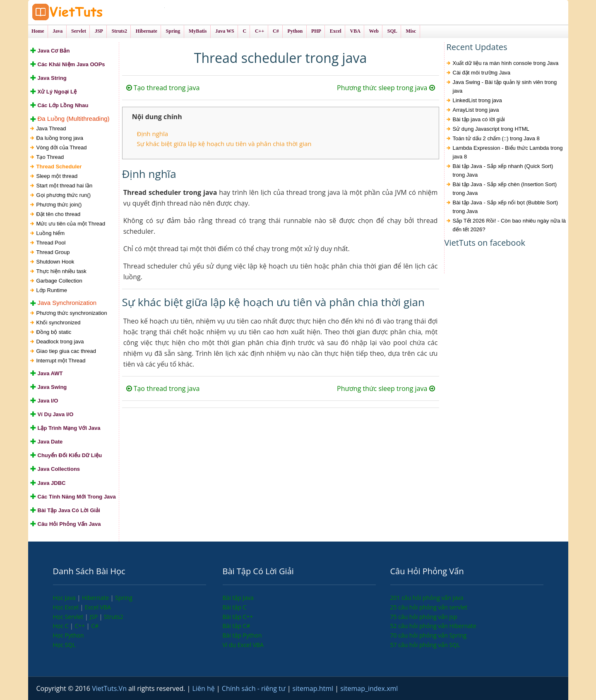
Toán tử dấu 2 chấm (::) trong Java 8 (496, 138)
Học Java (65, 598)
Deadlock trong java (60, 342)
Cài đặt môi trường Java (482, 73)
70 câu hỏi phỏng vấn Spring (429, 635)
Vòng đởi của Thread (62, 147)
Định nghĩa (153, 134)
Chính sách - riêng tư (255, 688)
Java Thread (51, 128)
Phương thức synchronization (72, 313)
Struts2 (114, 617)
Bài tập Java (238, 598)
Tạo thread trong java (163, 88)
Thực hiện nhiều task (61, 271)
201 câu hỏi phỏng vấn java (427, 598)
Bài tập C (235, 607)
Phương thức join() (59, 205)
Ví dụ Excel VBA (243, 645)
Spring (124, 598)
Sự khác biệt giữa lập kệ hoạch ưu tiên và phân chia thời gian (224, 144)
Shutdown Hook (55, 262)
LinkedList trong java (477, 100)
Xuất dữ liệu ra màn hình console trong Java (506, 63)
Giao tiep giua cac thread (66, 351)
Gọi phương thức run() (64, 195)
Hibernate (96, 598)
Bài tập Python (242, 635)
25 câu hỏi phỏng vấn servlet (429, 607)
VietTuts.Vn (110, 688)
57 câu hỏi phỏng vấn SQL (425, 645)
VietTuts (99, 12)
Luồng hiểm (50, 233)
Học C (62, 626)
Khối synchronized (59, 322)
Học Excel (67, 607)
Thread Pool (51, 243)
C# (95, 626)
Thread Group (53, 252)
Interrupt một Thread (61, 361)
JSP (94, 617)
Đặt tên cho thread (59, 214)
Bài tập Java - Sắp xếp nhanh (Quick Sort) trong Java (503, 170)
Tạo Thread (50, 157)
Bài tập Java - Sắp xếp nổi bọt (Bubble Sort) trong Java (506, 207)
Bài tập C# (237, 626)
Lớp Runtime (52, 290)
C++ (80, 626)
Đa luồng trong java (60, 138)
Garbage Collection (59, 281)
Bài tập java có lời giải (479, 119)
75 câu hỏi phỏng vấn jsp (424, 617)
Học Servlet (69, 617)
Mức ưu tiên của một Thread (71, 224)
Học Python (68, 635)
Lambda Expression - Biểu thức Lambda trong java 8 (508, 152)
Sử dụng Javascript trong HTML (491, 129)
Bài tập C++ (238, 617)
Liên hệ (204, 688)
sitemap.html (314, 688)
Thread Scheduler (59, 167)
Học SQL (64, 645)
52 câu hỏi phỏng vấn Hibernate (433, 626)
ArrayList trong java (476, 110)
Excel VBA (98, 607)
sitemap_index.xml (369, 688)
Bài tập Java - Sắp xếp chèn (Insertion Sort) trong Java (505, 189)
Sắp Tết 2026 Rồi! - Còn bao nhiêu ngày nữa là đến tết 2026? (509, 225)
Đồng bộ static (54, 332)
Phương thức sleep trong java (386, 88)
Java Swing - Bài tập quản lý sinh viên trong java (505, 86)
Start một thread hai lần (65, 186)
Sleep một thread (57, 176)
